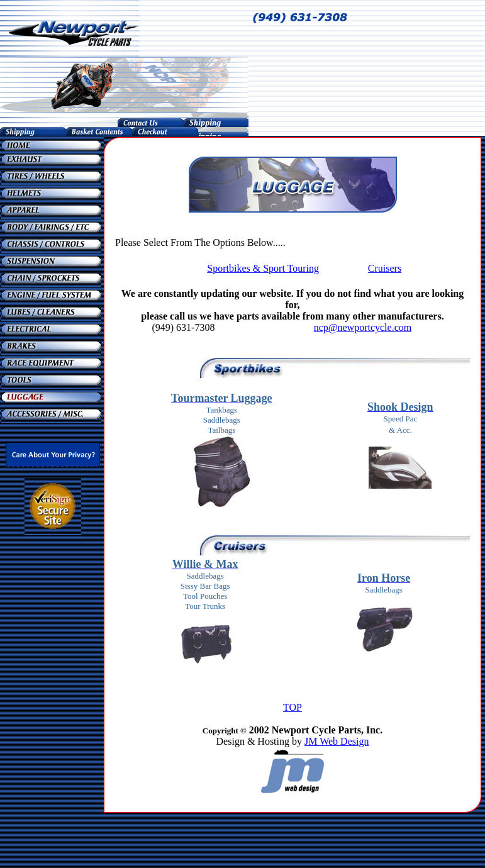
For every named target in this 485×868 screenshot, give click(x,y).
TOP (293, 707)
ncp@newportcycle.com (363, 327)
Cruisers (385, 268)
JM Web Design (337, 741)
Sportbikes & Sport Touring (263, 268)
